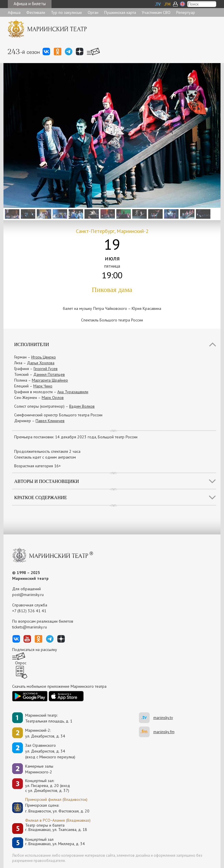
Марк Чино (43, 386)
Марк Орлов (53, 398)
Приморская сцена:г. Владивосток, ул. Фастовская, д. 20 (51, 808)
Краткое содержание (41, 498)
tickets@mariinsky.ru (30, 627)
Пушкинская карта (120, 12)
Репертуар (186, 12)
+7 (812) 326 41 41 (29, 611)
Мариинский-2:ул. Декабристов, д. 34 (45, 733)
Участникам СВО (156, 12)
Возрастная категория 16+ (37, 466)
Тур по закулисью (66, 12)
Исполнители (32, 344)
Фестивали (36, 12)
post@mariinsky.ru (28, 595)
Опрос (21, 663)
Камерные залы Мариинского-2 (39, 769)
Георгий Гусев (46, 369)
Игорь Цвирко (44, 357)
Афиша (14, 12)
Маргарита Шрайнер (50, 380)
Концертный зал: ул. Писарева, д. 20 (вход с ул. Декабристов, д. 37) (48, 786)
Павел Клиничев (50, 421)
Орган (93, 12)
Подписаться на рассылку (35, 650)
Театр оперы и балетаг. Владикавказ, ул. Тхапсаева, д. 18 (56, 828)
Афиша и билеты (30, 4)
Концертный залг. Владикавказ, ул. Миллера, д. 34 (55, 842)
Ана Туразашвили (73, 392)
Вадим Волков (82, 406)
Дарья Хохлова (41, 363)
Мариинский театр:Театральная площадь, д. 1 (49, 718)
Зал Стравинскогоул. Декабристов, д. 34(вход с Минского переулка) (50, 751)
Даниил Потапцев (49, 374)
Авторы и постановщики (47, 481)
